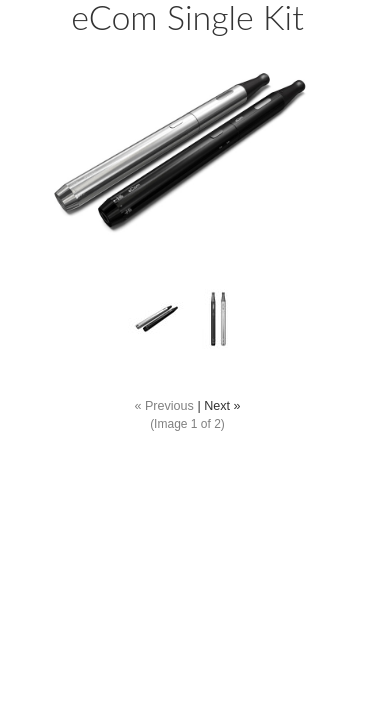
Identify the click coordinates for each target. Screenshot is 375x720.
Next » (222, 406)
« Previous (164, 406)
